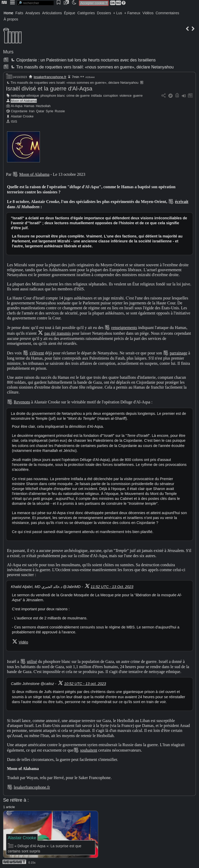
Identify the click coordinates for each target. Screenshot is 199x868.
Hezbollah (43, 106)
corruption (111, 96)
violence (126, 96)
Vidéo (23, 642)
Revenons (22, 402)
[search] (35, 3)
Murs (8, 52)
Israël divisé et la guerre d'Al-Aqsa (49, 89)
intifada (97, 96)
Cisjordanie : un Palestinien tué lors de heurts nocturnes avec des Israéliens (83, 60)
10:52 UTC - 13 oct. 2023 (85, 684)
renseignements (124, 328)
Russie (60, 111)
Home (8, 13)
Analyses (33, 13)
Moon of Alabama (24, 101)
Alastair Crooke (22, 116)
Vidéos (148, 13)
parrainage (179, 353)
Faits (19, 13)
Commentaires (167, 13)
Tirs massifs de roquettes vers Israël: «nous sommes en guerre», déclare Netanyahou (92, 67)
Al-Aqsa (17, 106)
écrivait (182, 202)
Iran (32, 111)
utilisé (32, 661)
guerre (138, 96)
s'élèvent (37, 353)
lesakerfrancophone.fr (50, 77)
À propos (11, 19)
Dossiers (104, 13)
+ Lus (118, 13)
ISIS (14, 121)
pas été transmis (58, 333)
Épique (70, 13)
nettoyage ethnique (25, 96)
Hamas (29, 106)
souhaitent (89, 750)
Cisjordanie (19, 111)
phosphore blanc (53, 96)
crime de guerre (78, 96)
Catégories (86, 13)
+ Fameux (132, 13)
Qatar (40, 111)
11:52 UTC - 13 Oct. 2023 (112, 587)
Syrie (50, 111)
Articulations (52, 13)
